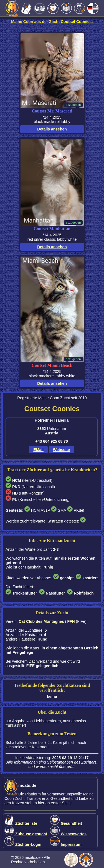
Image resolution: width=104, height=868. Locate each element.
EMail (38, 450)
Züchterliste (21, 823)
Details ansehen (52, 129)
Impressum (66, 844)
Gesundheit (66, 823)
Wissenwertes (68, 834)
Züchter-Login (23, 844)
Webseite (61, 450)
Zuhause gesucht (26, 834)
